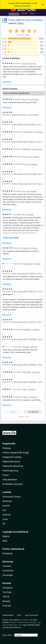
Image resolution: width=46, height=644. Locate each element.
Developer (8, 575)
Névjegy (7, 448)
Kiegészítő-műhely (12, 457)
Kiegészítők (14, 13)
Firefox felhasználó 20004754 (24, 184)
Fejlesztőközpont (11, 462)
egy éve (32, 63)
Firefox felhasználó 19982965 (24, 382)
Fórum (6, 475)
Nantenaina (27, 264)
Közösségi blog (10, 471)
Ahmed (25, 157)
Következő (33, 412)
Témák (24, 13)
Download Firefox (12, 497)
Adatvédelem (8, 615)
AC (24, 215)
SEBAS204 (27, 149)
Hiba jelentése (10, 480)
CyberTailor (27, 132)
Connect (7, 566)
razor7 (25, 99)
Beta (5, 541)
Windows (7, 501)
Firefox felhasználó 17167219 (24, 322)
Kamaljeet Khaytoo (19, 115)
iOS (4, 510)
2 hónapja (30, 215)
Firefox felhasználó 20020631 (24, 124)
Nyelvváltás (7, 635)
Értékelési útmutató (13, 484)
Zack (24, 389)
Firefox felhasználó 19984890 (24, 339)
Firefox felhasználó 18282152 (24, 142)
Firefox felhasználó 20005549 (24, 174)
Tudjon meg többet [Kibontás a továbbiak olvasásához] (11, 237)
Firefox (20, 23)
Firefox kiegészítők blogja (16, 453)
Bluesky (6, 601)
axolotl (25, 63)
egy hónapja (34, 99)
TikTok (6, 597)
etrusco (26, 347)
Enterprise (8, 553)
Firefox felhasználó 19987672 (24, 291)
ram (24, 191)
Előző (13, 412)
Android (7, 515)
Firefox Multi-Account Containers (26, 20)
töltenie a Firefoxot (22, 6)
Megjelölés (7, 82)
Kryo (24, 164)
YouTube (7, 592)
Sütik (19, 615)
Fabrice (26, 248)
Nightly (6, 536)
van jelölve (25, 620)
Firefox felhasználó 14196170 (24, 273)
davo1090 (27, 372)
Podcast (7, 606)
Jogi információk (31, 615)
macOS (6, 506)
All (4, 524)
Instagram (8, 588)
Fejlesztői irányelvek (13, 466)
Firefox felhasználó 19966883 (24, 365)
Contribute (8, 571)
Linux (5, 519)
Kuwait (25, 397)
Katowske (26, 329)
